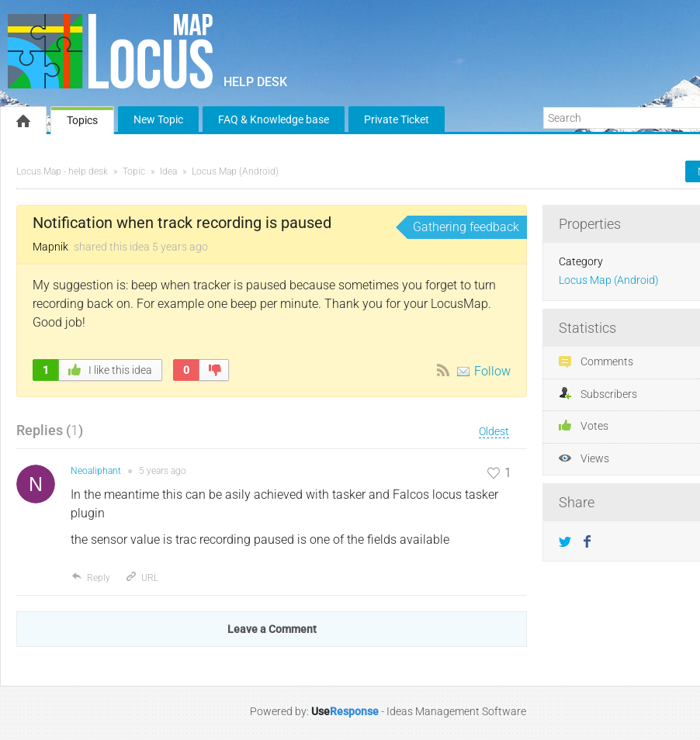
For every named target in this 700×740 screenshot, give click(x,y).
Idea (168, 171)
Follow (492, 371)
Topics (82, 120)
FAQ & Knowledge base (274, 119)
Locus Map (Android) (235, 171)
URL (142, 578)
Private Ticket (397, 119)
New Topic (158, 119)
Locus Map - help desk (62, 171)
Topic (134, 171)
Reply (90, 578)
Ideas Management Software (456, 711)
